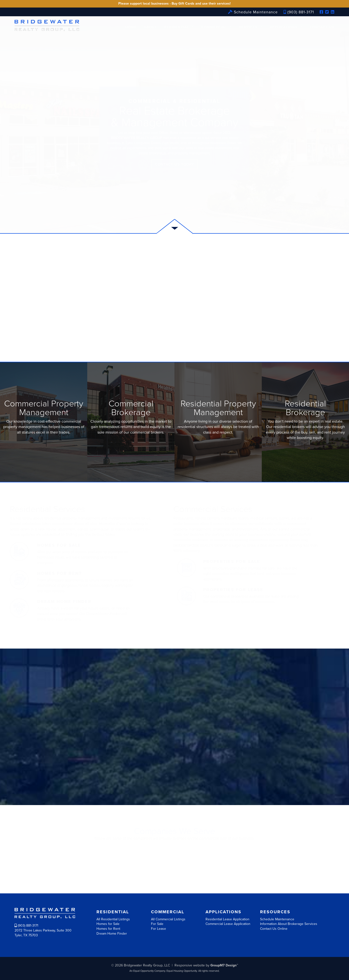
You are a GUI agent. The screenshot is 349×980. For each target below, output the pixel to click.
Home (131, 27)
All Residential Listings (113, 919)
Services (248, 27)
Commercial (214, 27)
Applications (284, 27)
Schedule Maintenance (253, 12)
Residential (177, 27)
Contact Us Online (274, 929)
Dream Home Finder (112, 934)
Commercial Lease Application (228, 924)
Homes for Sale (108, 924)
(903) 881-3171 (299, 12)
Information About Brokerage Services (289, 924)
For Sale (157, 924)
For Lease (159, 929)
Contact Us (322, 27)
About (151, 27)
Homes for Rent (108, 929)
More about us (174, 761)
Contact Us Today (174, 164)
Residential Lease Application (227, 919)
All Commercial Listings (168, 919)
